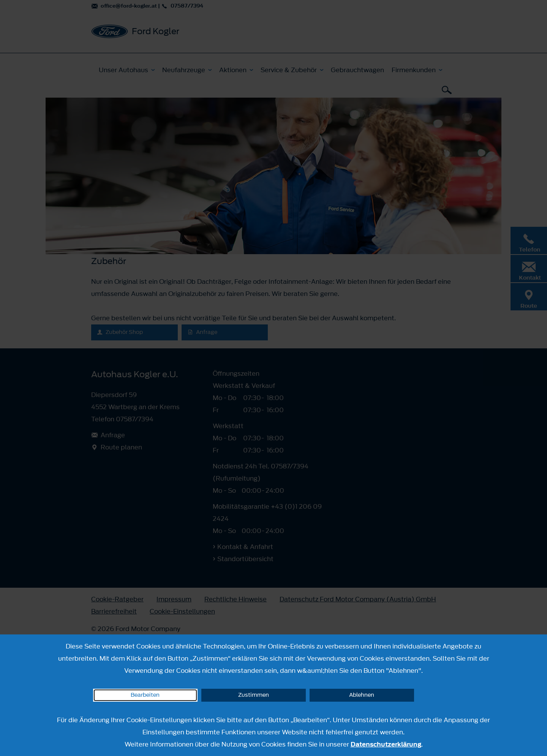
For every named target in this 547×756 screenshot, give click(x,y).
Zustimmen (254, 695)
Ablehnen (362, 695)
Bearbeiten (145, 695)
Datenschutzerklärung (386, 744)
